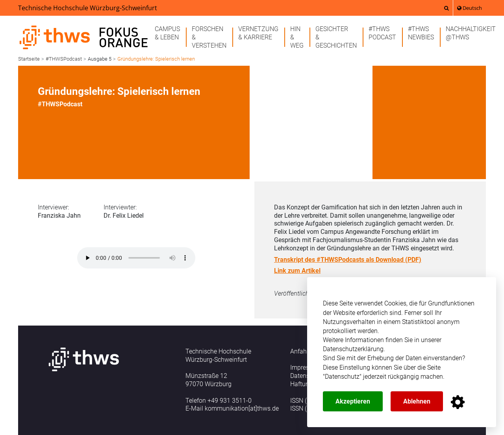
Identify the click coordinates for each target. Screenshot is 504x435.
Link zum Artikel (297, 271)
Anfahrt (300, 351)
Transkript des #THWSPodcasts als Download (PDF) (348, 260)
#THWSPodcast (382, 33)
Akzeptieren (353, 401)
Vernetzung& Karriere (258, 33)
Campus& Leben (167, 33)
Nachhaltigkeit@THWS (471, 33)
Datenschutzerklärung (353, 349)
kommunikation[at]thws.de (242, 408)
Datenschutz (342, 377)
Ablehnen (417, 401)
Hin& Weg (297, 37)
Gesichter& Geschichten (336, 37)
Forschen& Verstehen (209, 37)
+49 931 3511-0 (230, 401)
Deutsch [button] (470, 8)
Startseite (29, 59)
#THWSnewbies (421, 33)
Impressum (306, 367)
